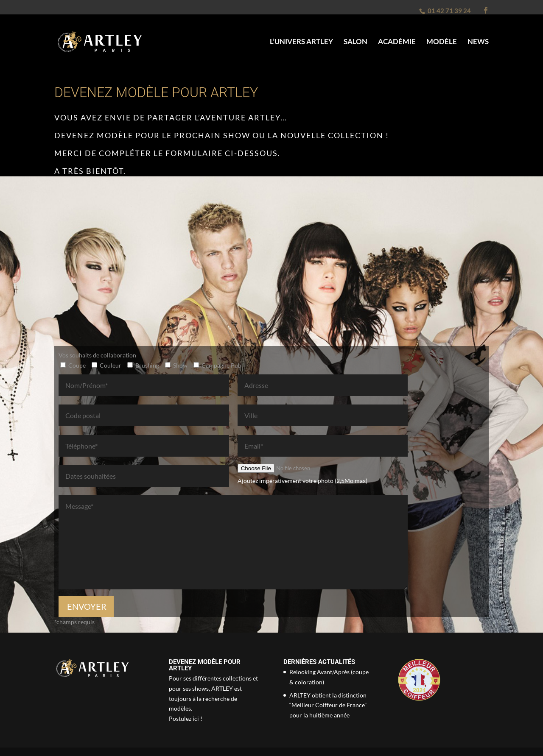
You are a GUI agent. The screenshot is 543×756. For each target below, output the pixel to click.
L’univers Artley (301, 42)
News (478, 42)
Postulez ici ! (186, 718)
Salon (355, 42)
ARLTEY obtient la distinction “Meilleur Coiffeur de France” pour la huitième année (328, 705)
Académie (397, 42)
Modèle (442, 42)
